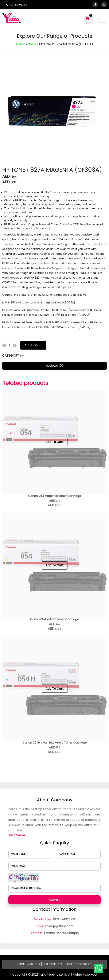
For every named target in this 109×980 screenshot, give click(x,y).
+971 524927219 (17, 5)
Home (20, 44)
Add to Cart (33, 345)
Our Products (53, 964)
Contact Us (84, 964)
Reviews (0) (55, 366)
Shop (32, 44)
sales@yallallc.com (59, 926)
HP (22, 356)
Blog (69, 964)
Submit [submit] (54, 900)
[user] (30, 854)
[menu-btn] (103, 18)
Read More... (17, 835)
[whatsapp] (99, 968)
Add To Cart (54, 442)
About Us (34, 964)
